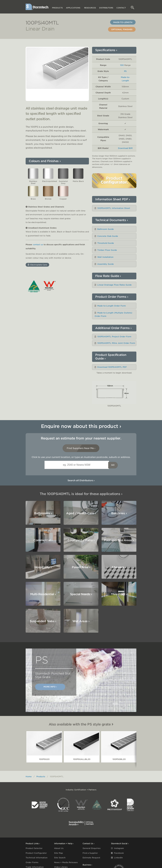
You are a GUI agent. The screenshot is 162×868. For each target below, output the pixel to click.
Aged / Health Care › (81, 513)
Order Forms (32, 862)
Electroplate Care (37, 268)
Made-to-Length (123, 22)
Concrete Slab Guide (108, 236)
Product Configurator (36, 853)
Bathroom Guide (106, 229)
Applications (73, 8)
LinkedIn (117, 858)
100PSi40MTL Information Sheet (114, 208)
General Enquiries (92, 848)
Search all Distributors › (81, 480)
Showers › (45, 567)
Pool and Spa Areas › (82, 540)
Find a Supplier (90, 853)
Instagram (117, 848)
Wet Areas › (81, 595)
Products (57, 8)
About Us (59, 848)
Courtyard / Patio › (44, 540)
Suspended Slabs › (43, 595)
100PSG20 (44, 759)
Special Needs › (118, 568)
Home (29, 777)
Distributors (106, 8)
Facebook (117, 853)
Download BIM (125, 148)
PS (125, 71)
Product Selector (34, 848)
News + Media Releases (66, 862)
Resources (90, 8)
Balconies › (119, 513)
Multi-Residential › (80, 568)
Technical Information (37, 858)
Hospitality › (118, 541)
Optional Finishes (122, 29)
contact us (38, 248)
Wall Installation (105, 257)
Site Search (60, 858)
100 (122, 65)
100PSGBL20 (119, 759)
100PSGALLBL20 (82, 759)
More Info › (50, 687)
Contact (121, 8)
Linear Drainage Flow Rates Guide (114, 285)
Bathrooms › (43, 513)
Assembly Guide (106, 264)
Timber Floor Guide (107, 250)
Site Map (58, 853)
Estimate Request (91, 858)
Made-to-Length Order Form (112, 306)
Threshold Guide (106, 243)
